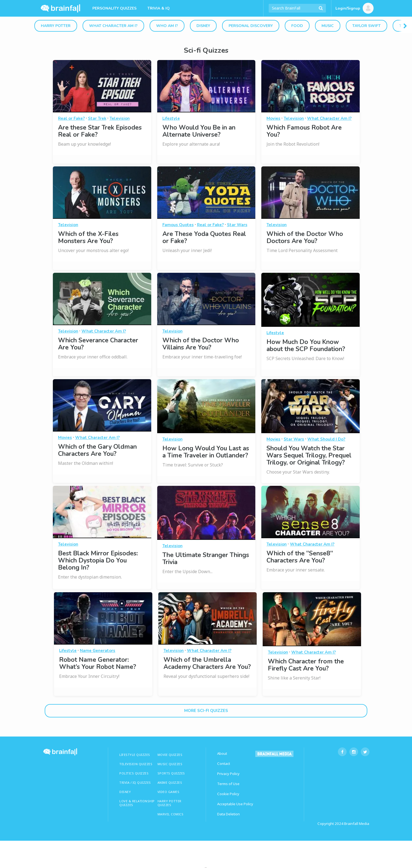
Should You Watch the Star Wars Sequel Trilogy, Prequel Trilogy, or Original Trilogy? (309, 455)
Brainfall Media (357, 824)
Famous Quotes (178, 225)
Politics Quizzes (134, 773)
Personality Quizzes (114, 8)
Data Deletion (228, 814)
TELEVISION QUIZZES (136, 764)
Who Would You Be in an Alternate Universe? (199, 131)
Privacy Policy (228, 774)
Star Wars (237, 225)
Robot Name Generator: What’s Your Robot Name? (98, 663)
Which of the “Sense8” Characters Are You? (300, 557)
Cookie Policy (228, 794)
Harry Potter (56, 26)
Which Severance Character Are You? (98, 344)
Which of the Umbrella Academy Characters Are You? (207, 663)
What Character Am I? (113, 26)
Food (297, 26)
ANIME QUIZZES (170, 782)
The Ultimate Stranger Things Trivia (206, 559)
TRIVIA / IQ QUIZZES (135, 782)
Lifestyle (171, 118)
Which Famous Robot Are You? (304, 131)
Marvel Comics (171, 814)
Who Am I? (167, 26)
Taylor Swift (366, 26)
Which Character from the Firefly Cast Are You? (306, 665)
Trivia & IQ (159, 8)
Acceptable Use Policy (235, 804)
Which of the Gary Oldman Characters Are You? (97, 450)
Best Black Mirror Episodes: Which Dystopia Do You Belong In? (98, 560)
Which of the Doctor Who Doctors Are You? (305, 237)
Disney (203, 26)
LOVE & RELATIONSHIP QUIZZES (137, 803)
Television (120, 118)
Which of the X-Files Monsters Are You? (88, 237)
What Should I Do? (326, 439)
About (222, 753)
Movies (273, 118)
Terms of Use (228, 784)
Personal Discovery (251, 26)
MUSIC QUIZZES (170, 764)
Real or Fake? (71, 118)
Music (328, 26)
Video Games (169, 792)
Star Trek (97, 118)
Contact (224, 764)
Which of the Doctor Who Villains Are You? (201, 344)
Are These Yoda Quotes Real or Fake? (204, 237)
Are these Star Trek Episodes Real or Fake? (100, 131)
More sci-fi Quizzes (206, 711)
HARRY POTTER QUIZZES (169, 803)
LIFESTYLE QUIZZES (135, 755)
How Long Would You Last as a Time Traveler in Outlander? (206, 452)
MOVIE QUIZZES (170, 755)
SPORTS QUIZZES (171, 773)
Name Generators (98, 651)
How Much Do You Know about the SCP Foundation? (306, 345)
